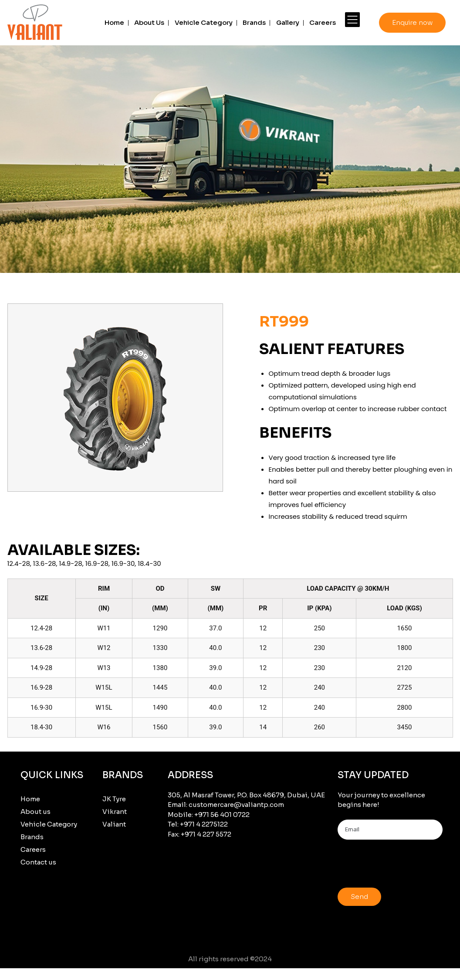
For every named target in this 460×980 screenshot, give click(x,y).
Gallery (288, 22)
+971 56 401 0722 (222, 815)
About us (36, 812)
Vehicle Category (204, 22)
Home (114, 22)
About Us (149, 22)
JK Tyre (114, 799)
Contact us (38, 862)
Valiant (114, 824)
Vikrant (115, 812)
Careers (323, 22)
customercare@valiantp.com (236, 805)
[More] (352, 20)
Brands (254, 22)
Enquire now (412, 22)
